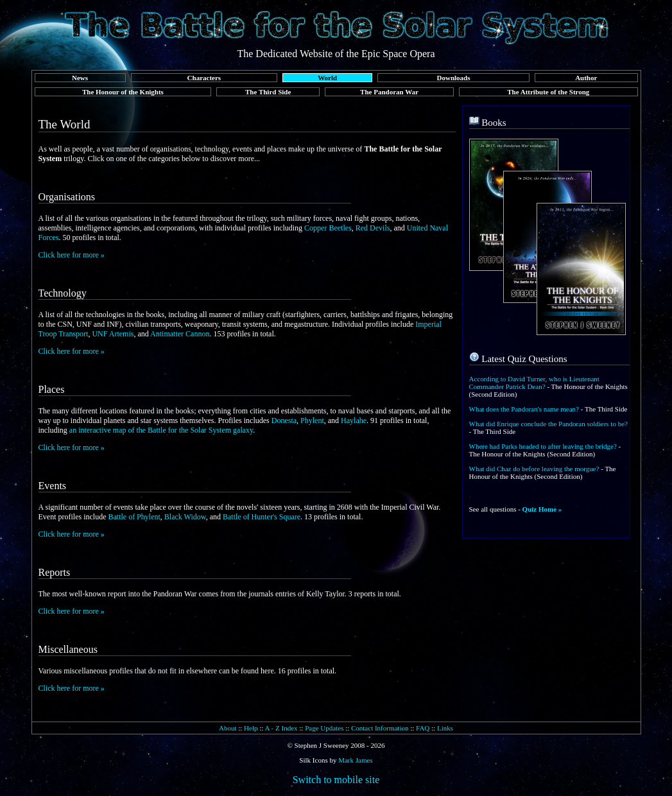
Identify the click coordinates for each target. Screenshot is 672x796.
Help (251, 728)
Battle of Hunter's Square (262, 517)
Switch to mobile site (336, 780)
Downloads (454, 78)
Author (586, 78)
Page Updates (324, 728)
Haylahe (354, 420)
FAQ (423, 728)
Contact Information (380, 728)
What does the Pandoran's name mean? (524, 409)
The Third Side (268, 92)
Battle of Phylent (134, 517)
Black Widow (185, 517)
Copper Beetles (328, 228)
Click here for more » (72, 255)
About (228, 728)
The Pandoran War (389, 92)
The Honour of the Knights (123, 92)
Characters (204, 78)
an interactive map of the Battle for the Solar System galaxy (161, 430)
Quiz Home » (542, 509)
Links (445, 728)
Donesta (284, 420)
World (327, 78)
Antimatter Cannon (180, 334)
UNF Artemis (113, 334)
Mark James (355, 760)
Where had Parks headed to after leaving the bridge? (543, 446)
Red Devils (373, 228)
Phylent (312, 420)
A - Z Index (281, 728)
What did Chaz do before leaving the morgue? (534, 469)
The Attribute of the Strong (548, 92)
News (80, 78)
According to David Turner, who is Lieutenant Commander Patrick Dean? (534, 383)
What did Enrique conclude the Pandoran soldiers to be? (548, 424)
